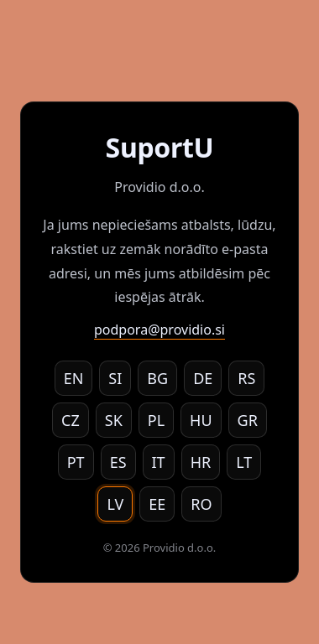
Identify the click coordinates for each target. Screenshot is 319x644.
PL (156, 420)
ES (118, 462)
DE (203, 378)
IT (159, 462)
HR (201, 462)
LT (244, 462)
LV (115, 504)
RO (201, 504)
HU (201, 420)
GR (248, 420)
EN (74, 378)
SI (115, 378)
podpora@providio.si (159, 330)
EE (157, 504)
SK (114, 420)
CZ (71, 420)
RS (246, 378)
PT (76, 462)
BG (157, 378)
